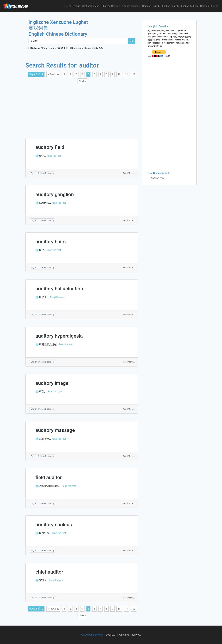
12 (134, 74)
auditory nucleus (54, 525)
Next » (82, 81)
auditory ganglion (55, 194)
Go (131, 41)
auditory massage (55, 430)
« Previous (53, 74)
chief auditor (49, 572)
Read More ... (129, 173)
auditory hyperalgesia (59, 336)
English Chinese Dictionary (42, 173)
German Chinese (209, 6)
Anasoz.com (158, 178)
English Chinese (131, 6)
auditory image (52, 383)
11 (127, 74)
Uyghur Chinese (91, 6)
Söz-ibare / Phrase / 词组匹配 (86, 48)
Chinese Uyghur (71, 6)
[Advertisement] (82, 109)
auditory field (50, 147)
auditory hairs (51, 242)
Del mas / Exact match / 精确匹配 (48, 48)
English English (170, 6)
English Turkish (189, 6)
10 (119, 74)
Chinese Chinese (111, 6)
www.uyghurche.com (93, 635)
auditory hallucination (59, 289)
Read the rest (54, 156)
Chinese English (151, 6)
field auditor (49, 477)
